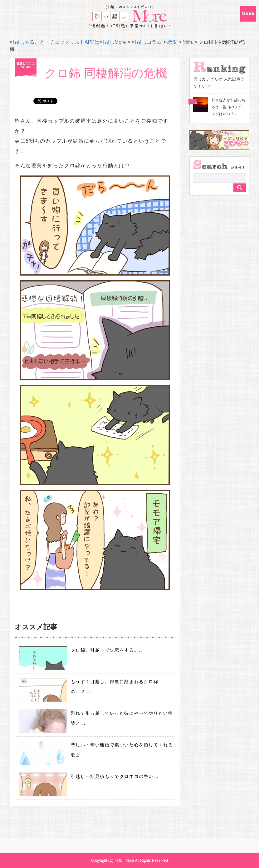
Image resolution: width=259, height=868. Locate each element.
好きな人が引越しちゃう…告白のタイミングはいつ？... (228, 107)
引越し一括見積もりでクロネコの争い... (115, 776)
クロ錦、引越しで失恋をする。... (108, 650)
